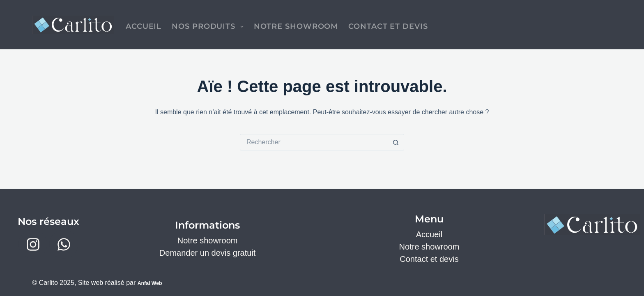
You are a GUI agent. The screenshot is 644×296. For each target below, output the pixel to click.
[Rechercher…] (314, 142)
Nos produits (209, 27)
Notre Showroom (296, 26)
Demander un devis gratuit (208, 253)
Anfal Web (154, 283)
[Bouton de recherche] (396, 142)
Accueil (144, 26)
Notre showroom (208, 240)
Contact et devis (388, 26)
